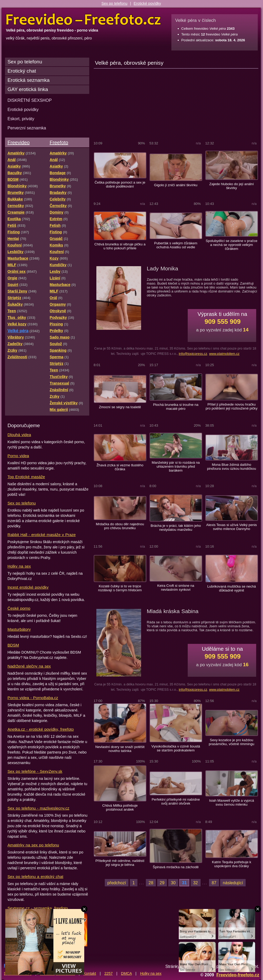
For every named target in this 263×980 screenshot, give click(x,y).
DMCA (126, 973)
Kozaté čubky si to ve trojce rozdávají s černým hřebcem (120, 588)
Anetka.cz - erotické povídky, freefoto (41, 729)
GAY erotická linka (28, 89)
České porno (19, 608)
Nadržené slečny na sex (29, 666)
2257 (108, 973)
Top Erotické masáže (26, 477)
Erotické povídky (147, 3)
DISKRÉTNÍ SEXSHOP (30, 100)
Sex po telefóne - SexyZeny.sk (35, 771)
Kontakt (90, 973)
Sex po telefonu (114, 3)
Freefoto (59, 142)
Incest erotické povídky (28, 587)
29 (162, 883)
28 (151, 883)
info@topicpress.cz (193, 354)
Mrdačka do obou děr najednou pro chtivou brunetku (120, 526)
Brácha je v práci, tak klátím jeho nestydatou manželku (176, 528)
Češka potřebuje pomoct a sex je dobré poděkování (120, 184)
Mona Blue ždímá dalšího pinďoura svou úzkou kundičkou (231, 467)
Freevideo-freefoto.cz (238, 975)
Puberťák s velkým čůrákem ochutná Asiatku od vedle (176, 245)
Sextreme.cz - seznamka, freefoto (38, 908)
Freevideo (19, 142)
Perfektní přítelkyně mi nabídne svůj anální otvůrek (176, 801)
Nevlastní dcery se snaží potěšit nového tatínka (120, 749)
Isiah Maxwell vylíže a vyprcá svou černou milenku (232, 802)
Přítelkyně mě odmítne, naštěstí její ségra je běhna (120, 863)
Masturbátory (19, 629)
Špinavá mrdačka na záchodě (176, 867)
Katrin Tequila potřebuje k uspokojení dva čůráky (232, 864)
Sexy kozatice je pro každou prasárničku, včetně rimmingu (232, 742)
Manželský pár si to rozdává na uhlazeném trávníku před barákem (176, 466)
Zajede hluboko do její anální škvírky (232, 186)
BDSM (13, 645)
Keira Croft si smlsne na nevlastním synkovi (176, 588)
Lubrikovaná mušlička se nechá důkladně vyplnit (232, 588)
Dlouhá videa (19, 435)
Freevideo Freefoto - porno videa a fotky (83, 19)
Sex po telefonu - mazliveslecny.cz (39, 808)
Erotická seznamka (29, 80)
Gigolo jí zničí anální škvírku (176, 185)
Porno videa (18, 456)
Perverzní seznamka (27, 128)
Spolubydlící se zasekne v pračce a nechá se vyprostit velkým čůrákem (231, 245)
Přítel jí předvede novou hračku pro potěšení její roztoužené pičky (232, 406)
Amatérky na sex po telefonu (33, 845)
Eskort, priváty (21, 119)
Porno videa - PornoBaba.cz (33, 698)
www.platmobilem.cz (224, 354)
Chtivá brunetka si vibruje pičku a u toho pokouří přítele (120, 246)
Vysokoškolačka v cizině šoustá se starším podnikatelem (176, 748)
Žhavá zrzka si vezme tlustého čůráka (120, 467)
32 (196, 883)
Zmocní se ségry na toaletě (120, 407)
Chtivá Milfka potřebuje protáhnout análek (120, 807)
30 (173, 883)
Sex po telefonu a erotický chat (36, 877)
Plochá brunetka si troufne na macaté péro (176, 407)
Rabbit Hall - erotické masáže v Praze (42, 535)
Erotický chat (22, 71)
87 (214, 883)
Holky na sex (19, 566)
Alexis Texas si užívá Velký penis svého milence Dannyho (231, 527)
